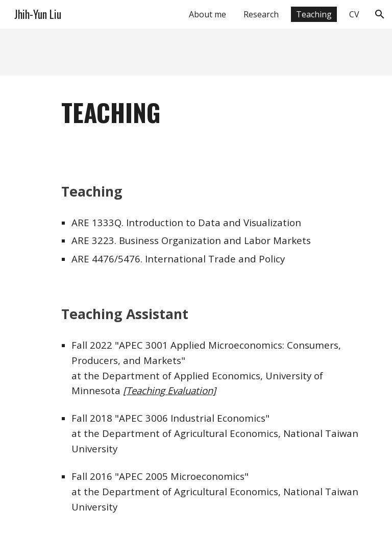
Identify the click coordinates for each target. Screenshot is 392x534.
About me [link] (207, 14)
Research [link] (261, 14)
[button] (380, 14)
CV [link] (354, 14)
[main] (210, 112)
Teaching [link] (314, 14)
